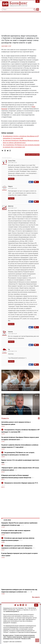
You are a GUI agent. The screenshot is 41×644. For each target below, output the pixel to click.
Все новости (36, 597)
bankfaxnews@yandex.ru (12, 611)
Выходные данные (8, 635)
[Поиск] (35, 9)
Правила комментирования (15, 637)
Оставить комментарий (32, 154)
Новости (5, 418)
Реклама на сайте (26, 639)
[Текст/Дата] (38, 9)
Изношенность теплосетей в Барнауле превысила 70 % (21, 483)
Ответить (11, 179)
